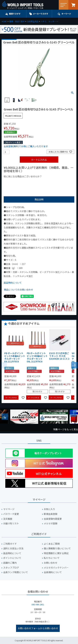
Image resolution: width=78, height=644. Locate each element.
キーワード (66, 14)
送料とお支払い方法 (13, 548)
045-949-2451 (38, 604)
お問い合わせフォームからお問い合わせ (38, 628)
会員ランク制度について (16, 572)
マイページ (9, 509)
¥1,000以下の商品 (14, 182)
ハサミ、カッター (48, 21)
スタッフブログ (11, 568)
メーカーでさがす (41, 14)
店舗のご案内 (10, 563)
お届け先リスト (11, 523)
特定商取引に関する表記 (56, 553)
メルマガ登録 (51, 523)
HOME (4, 21)
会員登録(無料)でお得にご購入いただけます (26, 146)
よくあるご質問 (52, 544)
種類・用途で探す (17, 21)
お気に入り (49, 509)
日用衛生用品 (33, 21)
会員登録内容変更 (53, 519)
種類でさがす (15, 14)
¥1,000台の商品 (35, 182)
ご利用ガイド (10, 544)
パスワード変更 (11, 514)
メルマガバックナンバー (56, 568)
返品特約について (13, 283)
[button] (74, 365)
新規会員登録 (51, 514)
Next (73, 413)
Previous (5, 417)
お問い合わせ (51, 563)
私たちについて (52, 558)
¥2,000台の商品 (55, 182)
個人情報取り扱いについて (57, 548)
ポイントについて (12, 558)
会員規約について (53, 572)
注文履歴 (8, 519)
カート (73, 5)
